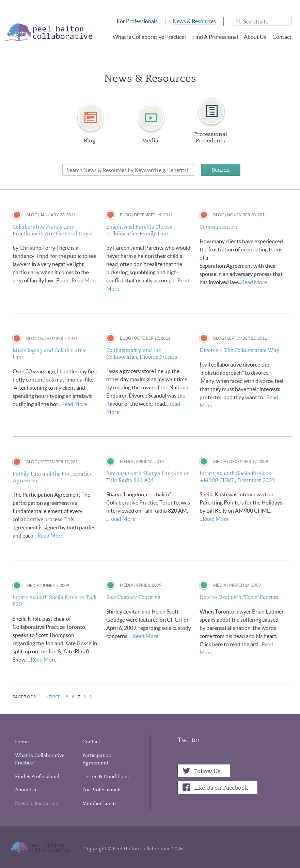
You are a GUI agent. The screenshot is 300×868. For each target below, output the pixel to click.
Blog (90, 141)
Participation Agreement (97, 759)
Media (150, 141)
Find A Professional (215, 37)
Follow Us (207, 771)
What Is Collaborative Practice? (149, 37)
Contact (282, 37)
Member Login (99, 803)
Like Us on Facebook (221, 788)
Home (22, 742)
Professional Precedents (211, 137)
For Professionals (137, 21)
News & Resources (194, 21)
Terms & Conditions (106, 776)
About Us (255, 37)
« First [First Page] (53, 697)
